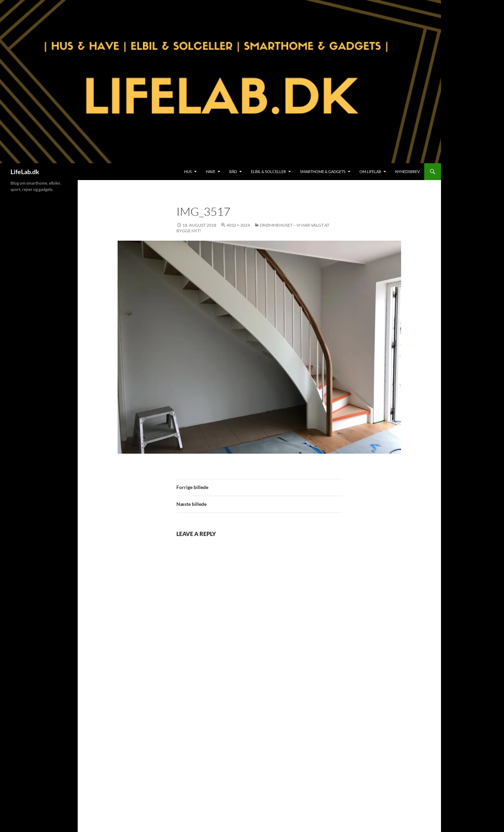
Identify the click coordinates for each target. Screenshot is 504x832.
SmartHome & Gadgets (323, 171)
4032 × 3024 (238, 225)
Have (211, 171)
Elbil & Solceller (268, 171)
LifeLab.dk (25, 172)
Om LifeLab (370, 171)
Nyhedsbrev (407, 171)
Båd (233, 171)
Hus (188, 171)
